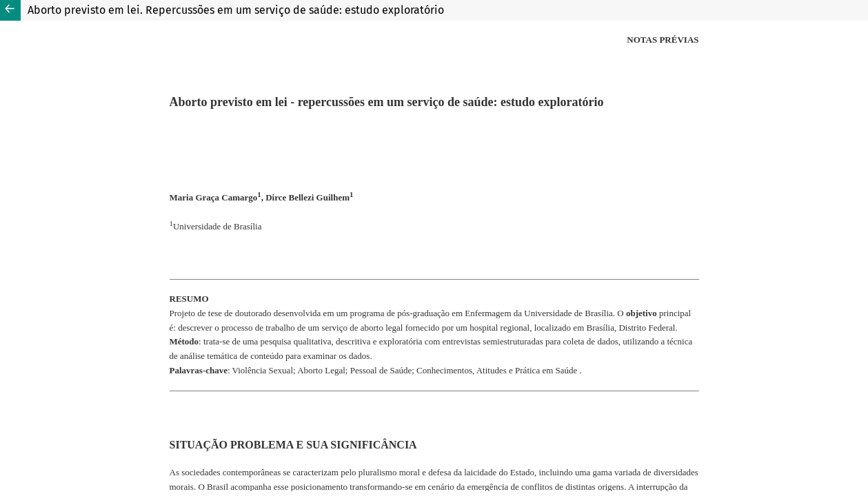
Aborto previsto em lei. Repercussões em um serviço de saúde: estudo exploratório (236, 10)
